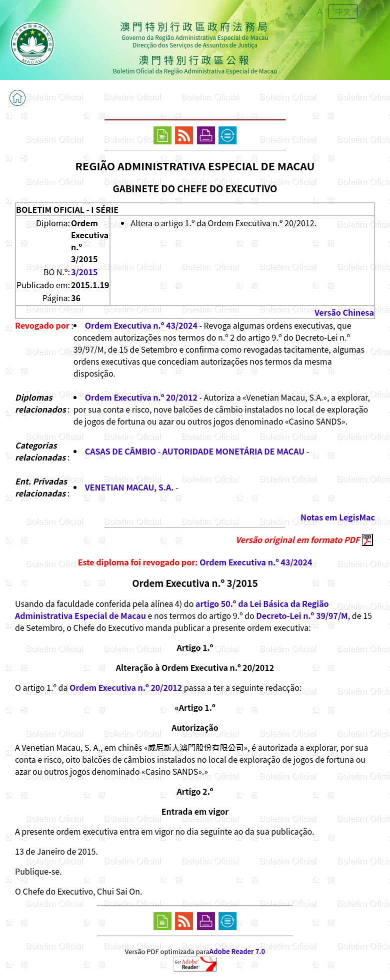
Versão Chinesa (344, 312)
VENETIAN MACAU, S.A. (129, 487)
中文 (343, 11)
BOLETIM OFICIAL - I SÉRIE (67, 209)
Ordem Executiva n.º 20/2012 (141, 397)
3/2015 (84, 272)
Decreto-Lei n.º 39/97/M (302, 615)
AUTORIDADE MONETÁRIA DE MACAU (233, 451)
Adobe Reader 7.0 (237, 951)
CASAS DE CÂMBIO (120, 451)
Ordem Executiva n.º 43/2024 (141, 325)
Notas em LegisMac (338, 517)
